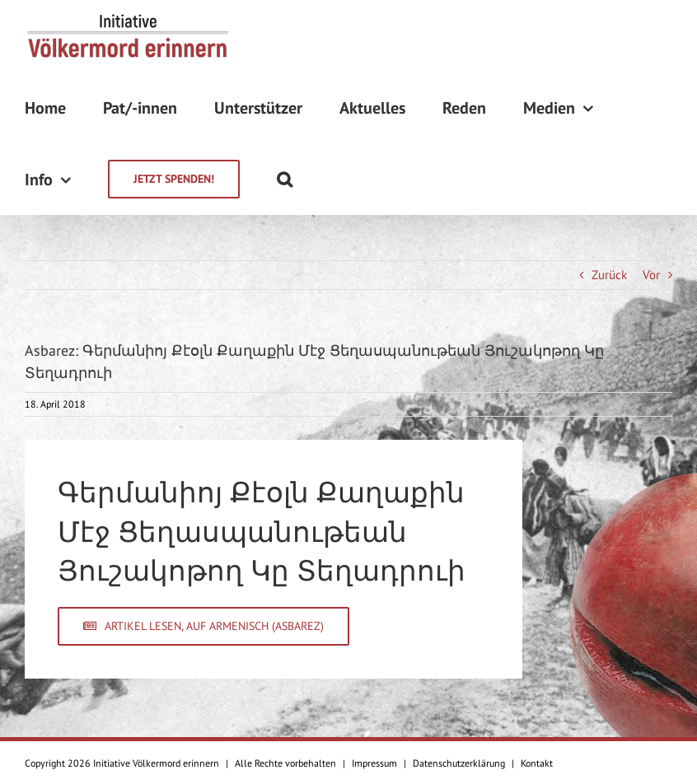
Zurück (609, 275)
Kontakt (537, 763)
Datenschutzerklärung (459, 763)
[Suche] (285, 179)
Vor (651, 275)
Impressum (374, 763)
